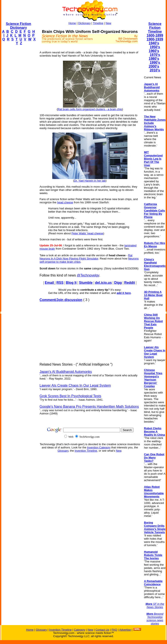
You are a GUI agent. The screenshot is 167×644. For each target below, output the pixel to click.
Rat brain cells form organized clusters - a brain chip (90, 109)
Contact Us (102, 630)
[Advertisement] (18, 113)
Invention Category (99, 447)
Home (72, 23)
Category (80, 630)
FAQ (114, 630)
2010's (155, 70)
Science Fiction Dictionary (18, 26)
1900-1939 (155, 39)
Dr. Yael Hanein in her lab (90, 181)
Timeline (98, 23)
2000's (154, 66)
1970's (155, 55)
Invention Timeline (86, 451)
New (108, 23)
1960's (154, 51)
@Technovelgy (88, 275)
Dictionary (84, 23)
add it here (124, 293)
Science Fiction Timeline (155, 28)
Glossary (63, 451)
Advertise (125, 630)
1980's (154, 59)
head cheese (65, 202)
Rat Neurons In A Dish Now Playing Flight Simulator (86, 257)
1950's (155, 47)
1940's (154, 43)
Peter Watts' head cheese (87, 233)
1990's (155, 63)
